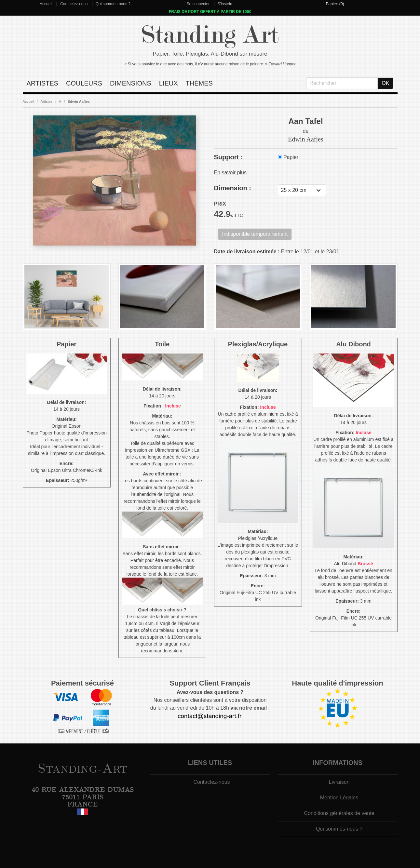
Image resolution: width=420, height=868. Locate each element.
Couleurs (84, 83)
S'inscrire (226, 4)
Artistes (42, 83)
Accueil (46, 4)
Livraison (339, 782)
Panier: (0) (335, 4)
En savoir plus (230, 173)
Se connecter (198, 4)
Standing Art (210, 35)
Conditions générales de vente (339, 813)
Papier (288, 157)
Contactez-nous (74, 4)
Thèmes (199, 83)
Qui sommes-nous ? (113, 4)
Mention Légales (339, 798)
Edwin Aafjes (79, 101)
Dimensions (131, 83)
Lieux (169, 83)
